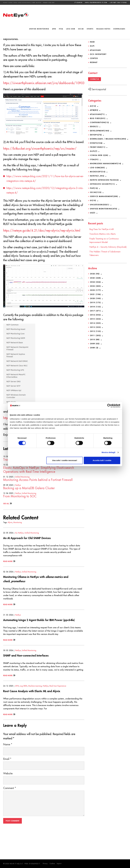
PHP (94, 187)
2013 (95, 328)
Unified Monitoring (39, 29)
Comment (10, 812)
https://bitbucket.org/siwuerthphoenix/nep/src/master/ (40, 157)
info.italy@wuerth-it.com (96, 2)
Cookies (53, 864)
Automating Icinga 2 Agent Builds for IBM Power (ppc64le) (43, 643)
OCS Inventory (98, 54)
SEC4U (81, 29)
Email (7, 782)
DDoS (94, 126)
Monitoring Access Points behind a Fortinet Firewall (38, 503)
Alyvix (10, 546)
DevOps (96, 134)
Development (100, 130)
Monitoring (18, 546)
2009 (95, 345)
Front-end (98, 146)
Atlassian (95, 50)
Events (90, 29)
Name (8, 768)
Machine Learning (35, 709)
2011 (95, 337)
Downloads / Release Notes (108, 138)
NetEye (18, 508)
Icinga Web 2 (99, 154)
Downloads (119, 29)
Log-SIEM (71, 29)
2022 (95, 292)
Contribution (100, 122)
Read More (8, 584)
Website (8, 797)
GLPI (92, 46)
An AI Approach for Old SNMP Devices (29, 561)
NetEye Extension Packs (105, 179)
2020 (95, 300)
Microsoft (98, 171)
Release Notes (103, 29)
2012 (95, 333)
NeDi (92, 42)
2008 (94, 349)
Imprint (60, 864)
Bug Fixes (98, 118)
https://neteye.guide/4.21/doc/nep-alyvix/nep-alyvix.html (42, 246)
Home (5, 2)
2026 (95, 276)
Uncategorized (100, 203)
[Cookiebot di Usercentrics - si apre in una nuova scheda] (109, 406)
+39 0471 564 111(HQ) (118, 2)
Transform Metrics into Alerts (22, 483)
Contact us (95, 79)
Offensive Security (103, 183)
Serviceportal (97, 89)
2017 (95, 312)
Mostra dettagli (108, 452)
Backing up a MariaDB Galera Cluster (29, 511)
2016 (95, 316)
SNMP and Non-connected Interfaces (28, 678)
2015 (95, 320)
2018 (95, 308)
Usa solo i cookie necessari (65, 460)
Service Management (104, 195)
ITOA (61, 29)
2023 (95, 288)
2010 (95, 341)
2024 (95, 284)
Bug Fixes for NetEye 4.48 (103, 228)
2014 (95, 324)
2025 (95, 280)
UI (93, 199)
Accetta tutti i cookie (102, 460)
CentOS (94, 58)
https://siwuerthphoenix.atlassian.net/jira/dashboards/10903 (44, 86)
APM (11, 2)
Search (78, 2)
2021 (95, 296)
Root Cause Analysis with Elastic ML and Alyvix (34, 714)
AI (16, 556)
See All (6, 527)
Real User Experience (22, 2)
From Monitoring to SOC (20, 519)
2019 (95, 304)
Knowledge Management (106, 163)
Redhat (94, 62)
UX (93, 211)
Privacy (45, 864)
